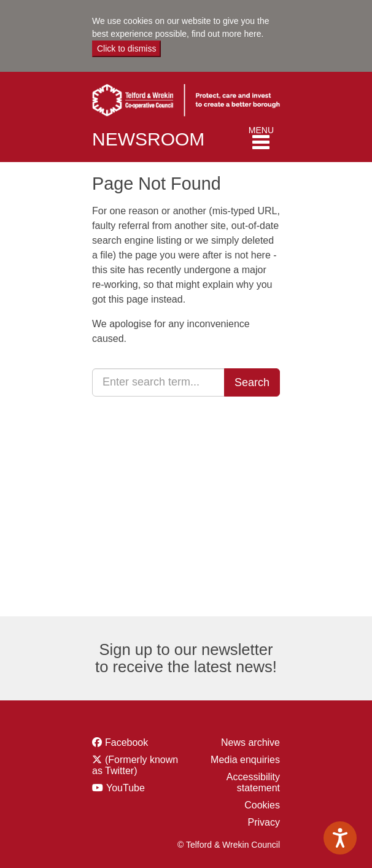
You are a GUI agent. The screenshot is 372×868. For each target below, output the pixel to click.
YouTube (137, 788)
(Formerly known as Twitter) (137, 765)
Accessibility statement (253, 782)
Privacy (264, 822)
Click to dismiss (126, 48)
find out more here (227, 34)
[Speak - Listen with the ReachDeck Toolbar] (340, 838)
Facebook (137, 742)
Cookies (262, 805)
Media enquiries (245, 760)
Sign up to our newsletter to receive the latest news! (186, 658)
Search (252, 382)
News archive (250, 742)
